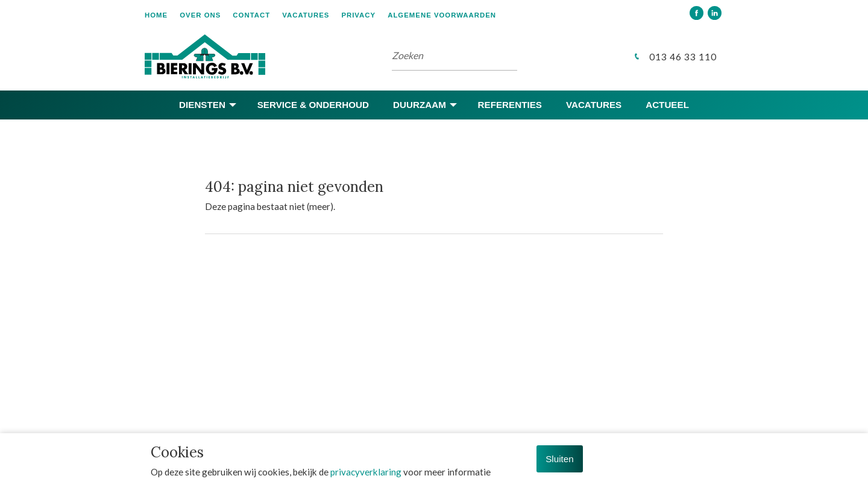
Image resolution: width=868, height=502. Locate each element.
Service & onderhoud (313, 105)
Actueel (667, 105)
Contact (251, 15)
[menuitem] (162, 14)
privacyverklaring (366, 472)
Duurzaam (420, 105)
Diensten (202, 105)
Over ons (200, 15)
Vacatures (306, 15)
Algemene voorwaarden (442, 15)
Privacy (358, 15)
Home (156, 15)
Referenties (510, 105)
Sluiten (559, 459)
